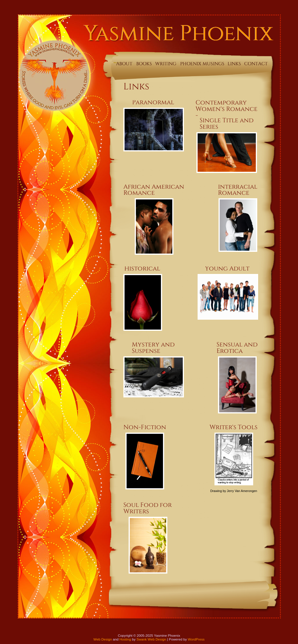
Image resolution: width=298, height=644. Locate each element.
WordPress (196, 639)
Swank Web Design (151, 639)
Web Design (103, 639)
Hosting (125, 639)
